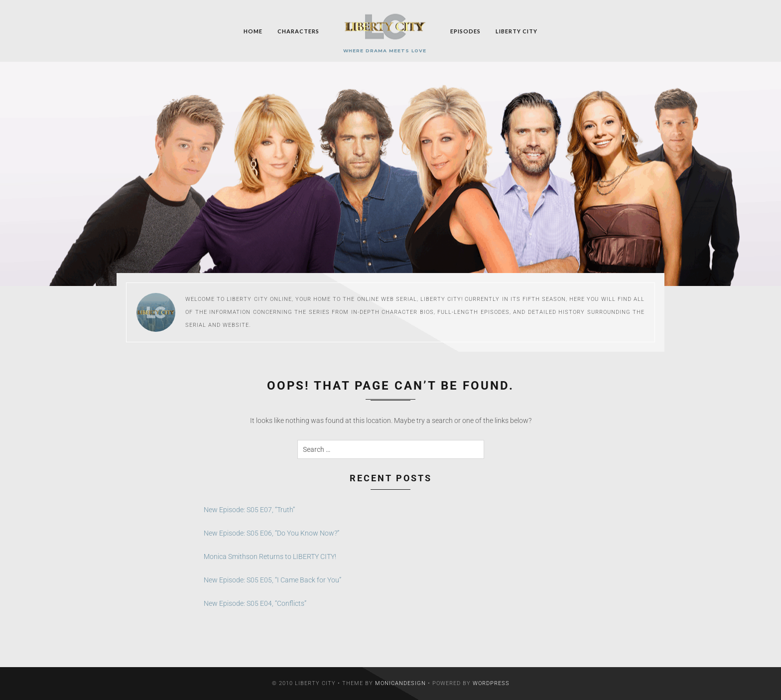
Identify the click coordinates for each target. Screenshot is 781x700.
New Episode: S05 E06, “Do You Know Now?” (271, 533)
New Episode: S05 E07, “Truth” (249, 510)
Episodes (465, 31)
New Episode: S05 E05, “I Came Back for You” (272, 580)
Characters (298, 31)
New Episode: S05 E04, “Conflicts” (255, 603)
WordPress (491, 683)
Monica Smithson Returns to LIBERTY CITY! (270, 557)
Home (253, 31)
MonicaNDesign (400, 683)
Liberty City (517, 31)
